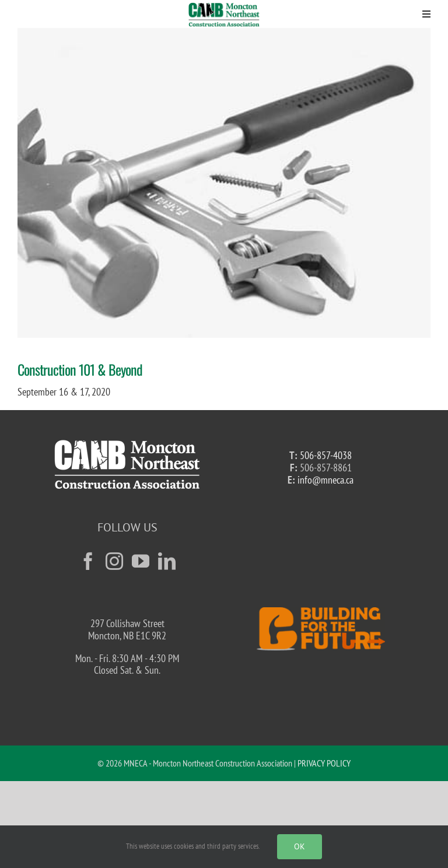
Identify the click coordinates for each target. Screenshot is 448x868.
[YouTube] (141, 561)
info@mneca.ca (325, 480)
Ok (300, 846)
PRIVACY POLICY (324, 763)
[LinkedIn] (167, 561)
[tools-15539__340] (224, 183)
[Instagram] (114, 561)
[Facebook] (88, 561)
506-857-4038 (326, 455)
